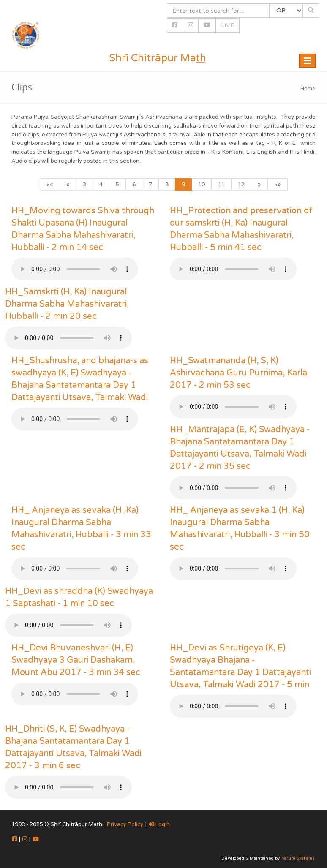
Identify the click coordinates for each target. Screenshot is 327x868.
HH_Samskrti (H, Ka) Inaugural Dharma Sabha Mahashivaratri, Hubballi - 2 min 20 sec (67, 304)
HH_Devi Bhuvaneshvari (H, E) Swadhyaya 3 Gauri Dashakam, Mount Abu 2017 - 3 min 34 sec (76, 660)
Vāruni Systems (298, 858)
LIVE (228, 25)
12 (241, 185)
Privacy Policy (125, 824)
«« (50, 185)
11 (221, 185)
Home (308, 89)
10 (202, 185)
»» (278, 185)
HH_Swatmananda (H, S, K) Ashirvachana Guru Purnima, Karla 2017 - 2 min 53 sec (238, 373)
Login (159, 824)
